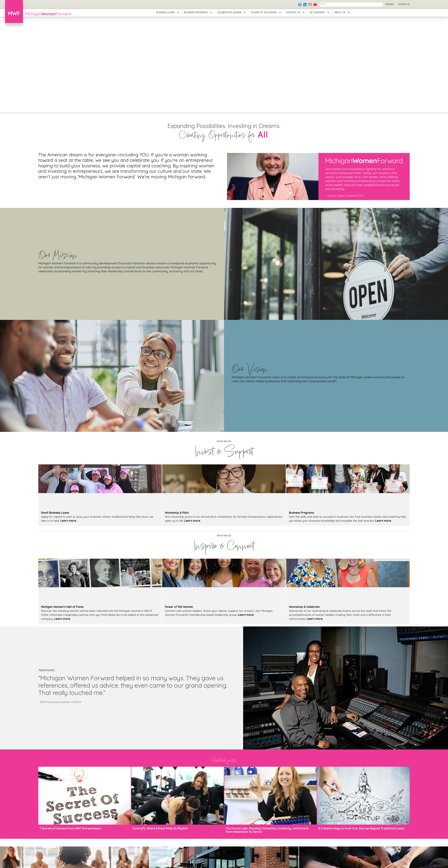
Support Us (293, 13)
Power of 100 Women (264, 13)
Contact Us (404, 4)
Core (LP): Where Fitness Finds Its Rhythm (160, 829)
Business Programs (196, 13)
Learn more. (69, 521)
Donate (390, 4)
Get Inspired (317, 13)
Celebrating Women (229, 13)
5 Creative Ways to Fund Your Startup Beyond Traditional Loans (361, 829)
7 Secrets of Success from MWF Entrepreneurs (70, 829)
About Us (340, 13)
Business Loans (165, 13)
